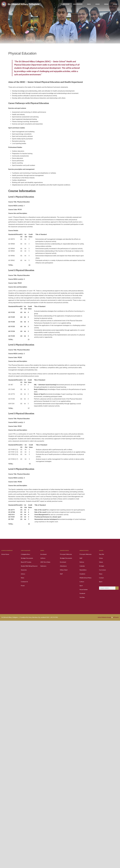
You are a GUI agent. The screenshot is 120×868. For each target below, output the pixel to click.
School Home (65, 4)
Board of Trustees (26, 562)
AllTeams (116, 617)
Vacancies (24, 570)
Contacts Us (24, 582)
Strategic (102, 566)
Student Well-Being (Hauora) (29, 566)
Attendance (63, 566)
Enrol (89, 4)
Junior (98, 4)
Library (23, 574)
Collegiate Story (25, 554)
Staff (61, 574)
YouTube (82, 597)
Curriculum (102, 570)
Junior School (64, 550)
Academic (82, 574)
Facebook (82, 593)
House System (84, 589)
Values (101, 562)
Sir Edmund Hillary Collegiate (24, 4)
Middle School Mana (85, 578)
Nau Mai (102, 554)
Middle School (84, 550)
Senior (115, 4)
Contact (101, 578)
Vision (101, 558)
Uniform (43, 558)
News (23, 578)
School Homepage (7, 550)
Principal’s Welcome (66, 554)
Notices (82, 562)
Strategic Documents (27, 558)
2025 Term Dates (45, 562)
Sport (81, 586)
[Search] (117, 588)
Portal (23, 586)
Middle (107, 4)
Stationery (43, 566)
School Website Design (105, 617)
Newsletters (83, 570)
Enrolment (43, 554)
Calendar (82, 566)
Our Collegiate (78, 4)
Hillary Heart (64, 570)
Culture (82, 582)
